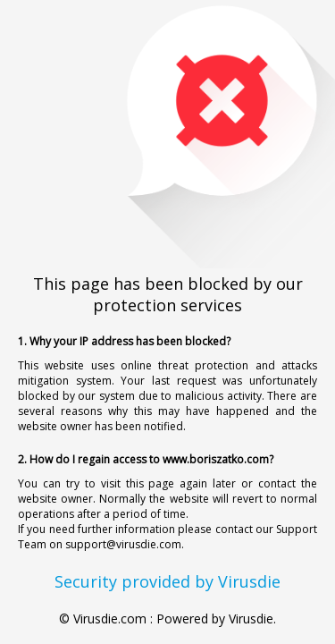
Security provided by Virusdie (167, 581)
